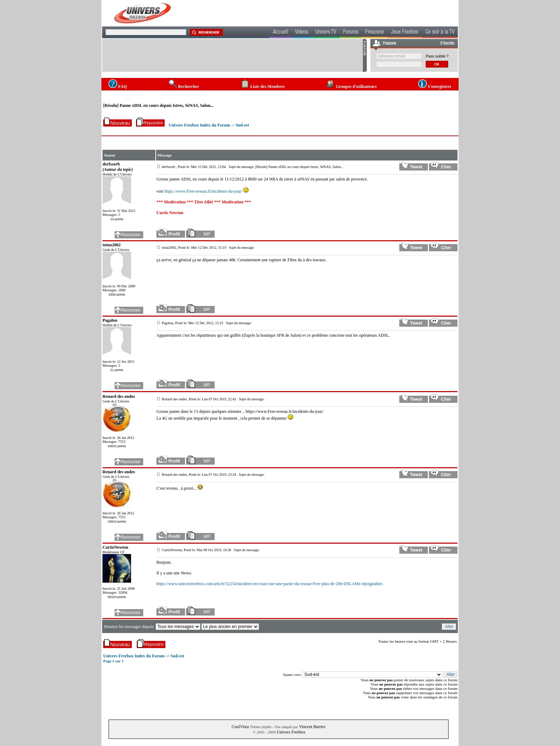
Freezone (375, 33)
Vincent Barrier (312, 727)
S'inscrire (447, 44)
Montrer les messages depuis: (130, 627)
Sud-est (242, 125)
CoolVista (240, 727)
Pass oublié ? (437, 56)
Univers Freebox (291, 732)
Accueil (280, 33)
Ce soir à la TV (440, 33)
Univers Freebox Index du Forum (199, 125)
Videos (302, 33)
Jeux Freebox (405, 33)
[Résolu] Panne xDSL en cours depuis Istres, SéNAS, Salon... (158, 105)
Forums (351, 33)
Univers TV (326, 33)
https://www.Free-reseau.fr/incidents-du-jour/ (203, 191)
